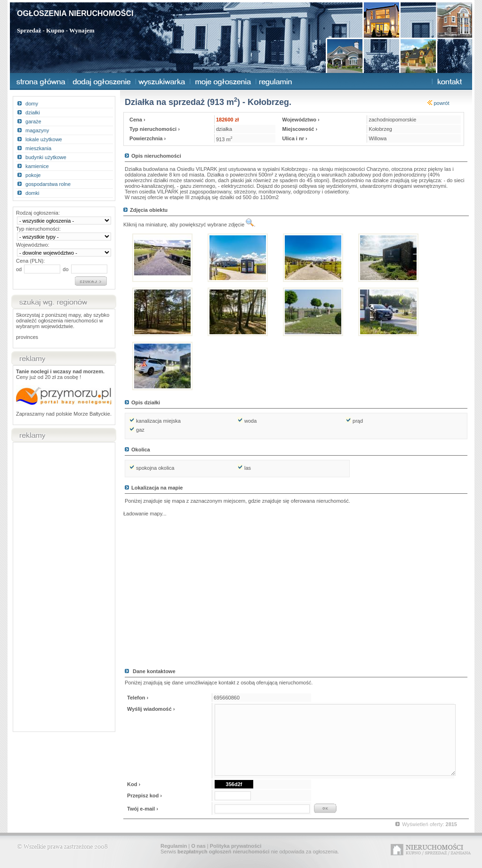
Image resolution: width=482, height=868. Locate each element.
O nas (198, 846)
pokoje (33, 175)
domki (32, 193)
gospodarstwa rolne (48, 184)
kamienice (37, 166)
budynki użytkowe (46, 157)
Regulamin (174, 846)
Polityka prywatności (236, 846)
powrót (438, 103)
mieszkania (38, 148)
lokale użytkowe (44, 139)
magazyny (37, 130)
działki (33, 113)
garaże (33, 121)
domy (32, 104)
